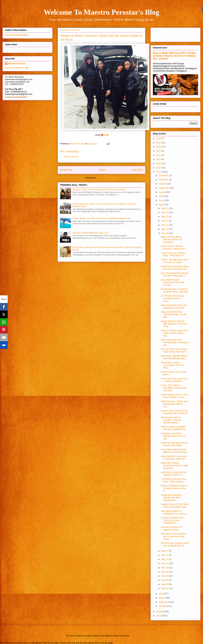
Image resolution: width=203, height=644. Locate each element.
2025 (159, 138)
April (161, 594)
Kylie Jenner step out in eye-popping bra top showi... (174, 306)
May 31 (165, 208)
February (163, 602)
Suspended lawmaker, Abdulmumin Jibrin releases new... (171, 498)
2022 (159, 151)
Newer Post (66, 170)
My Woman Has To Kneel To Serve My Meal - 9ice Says (175, 290)
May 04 (165, 580)
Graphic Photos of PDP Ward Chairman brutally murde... (175, 506)
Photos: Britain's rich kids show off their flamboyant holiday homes (102, 218)
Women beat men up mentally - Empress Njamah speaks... (171, 420)
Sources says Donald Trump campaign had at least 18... (175, 412)
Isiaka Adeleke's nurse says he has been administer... (174, 457)
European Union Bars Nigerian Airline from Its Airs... (173, 436)
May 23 (165, 221)
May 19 (165, 229)
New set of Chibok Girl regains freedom (171, 528)
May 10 (165, 568)
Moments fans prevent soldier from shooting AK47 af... (175, 544)
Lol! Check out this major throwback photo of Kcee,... (173, 298)
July (161, 196)
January (163, 606)
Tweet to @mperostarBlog (16, 97)
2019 (159, 163)
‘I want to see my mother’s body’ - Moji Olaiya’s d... (173, 254)
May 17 (165, 551)
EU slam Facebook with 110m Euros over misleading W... (172, 520)
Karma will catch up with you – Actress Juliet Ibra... (174, 380)
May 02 (165, 588)
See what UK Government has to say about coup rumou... (173, 536)
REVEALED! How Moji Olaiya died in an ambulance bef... (175, 268)
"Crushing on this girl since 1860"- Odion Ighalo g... (173, 480)
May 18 (165, 233)
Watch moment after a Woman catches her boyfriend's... (171, 239)
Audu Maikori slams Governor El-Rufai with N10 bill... (173, 282)
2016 (159, 611)
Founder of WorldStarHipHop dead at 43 (90, 233)
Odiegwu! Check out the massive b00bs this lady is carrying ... (100, 189)
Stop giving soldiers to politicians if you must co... (174, 512)
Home (102, 170)
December (164, 175)
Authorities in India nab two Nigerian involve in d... (174, 473)
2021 (159, 155)
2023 (159, 147)
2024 (159, 143)
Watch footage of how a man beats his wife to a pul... (174, 396)
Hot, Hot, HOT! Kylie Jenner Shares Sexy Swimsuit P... (174, 350)
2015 (159, 616)
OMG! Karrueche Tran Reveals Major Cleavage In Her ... (175, 342)
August (162, 192)
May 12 (165, 559)
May (161, 205)
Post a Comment (71, 157)
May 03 (165, 584)
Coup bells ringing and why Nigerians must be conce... (175, 451)
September (164, 188)
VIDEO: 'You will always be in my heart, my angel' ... (175, 261)
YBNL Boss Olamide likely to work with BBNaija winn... (174, 357)
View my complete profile (17, 68)
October (163, 184)
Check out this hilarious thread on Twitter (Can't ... (174, 247)
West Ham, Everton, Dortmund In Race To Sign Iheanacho (174, 465)
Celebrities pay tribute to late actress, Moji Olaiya (174, 444)
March (162, 598)
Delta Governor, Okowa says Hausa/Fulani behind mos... (174, 404)
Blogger (133, 636)
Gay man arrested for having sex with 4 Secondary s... (174, 274)
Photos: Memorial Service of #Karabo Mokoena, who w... (174, 488)
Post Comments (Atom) (108, 178)
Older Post (137, 170)
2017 (159, 172)
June (161, 200)
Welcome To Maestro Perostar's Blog (101, 12)
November (164, 180)
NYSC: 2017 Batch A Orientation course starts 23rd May (174, 388)
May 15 (165, 555)
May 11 (165, 563)
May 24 (165, 217)
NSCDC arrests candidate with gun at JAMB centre (174, 428)
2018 (159, 168)
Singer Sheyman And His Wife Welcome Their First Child (174, 324)
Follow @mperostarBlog (16, 35)
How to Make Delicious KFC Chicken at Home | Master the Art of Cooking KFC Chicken (175, 56)
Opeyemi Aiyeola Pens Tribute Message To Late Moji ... (174, 314)
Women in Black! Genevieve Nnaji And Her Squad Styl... (174, 333)
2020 (159, 159)
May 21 (165, 225)
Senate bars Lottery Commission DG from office (172, 365)
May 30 (165, 212)
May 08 (165, 576)
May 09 (165, 572)
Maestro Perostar (17, 64)
